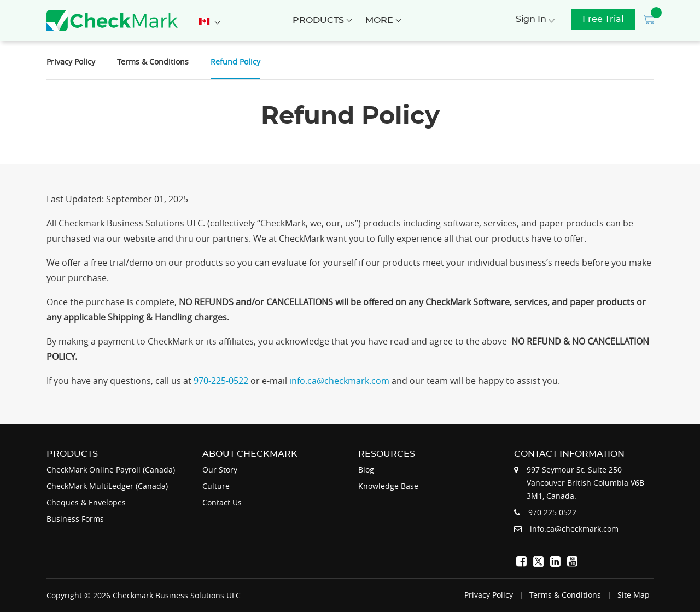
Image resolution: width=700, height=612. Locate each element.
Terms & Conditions (153, 62)
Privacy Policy (71, 62)
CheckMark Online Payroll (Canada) (111, 470)
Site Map (634, 595)
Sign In (535, 19)
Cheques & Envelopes (86, 502)
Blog (366, 470)
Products (322, 20)
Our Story (220, 470)
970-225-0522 (222, 381)
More (383, 20)
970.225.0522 (552, 512)
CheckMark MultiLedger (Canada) (107, 486)
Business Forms (75, 519)
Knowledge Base (388, 486)
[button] (648, 19)
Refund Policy (235, 62)
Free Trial (603, 19)
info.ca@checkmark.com (340, 381)
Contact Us (222, 502)
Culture (216, 486)
